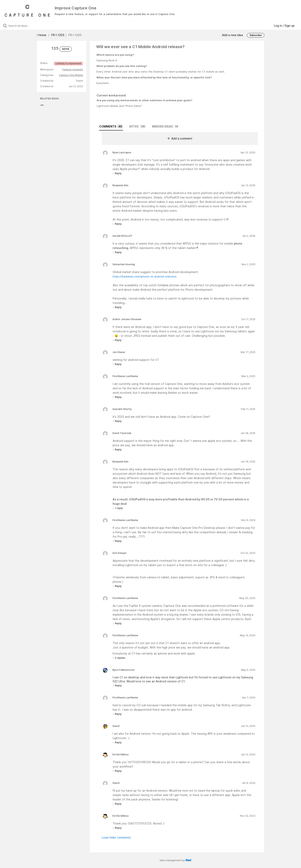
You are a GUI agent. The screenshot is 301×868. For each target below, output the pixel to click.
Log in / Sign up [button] (284, 26)
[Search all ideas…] (35, 26)
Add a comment (180, 138)
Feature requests (73, 69)
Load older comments (116, 837)
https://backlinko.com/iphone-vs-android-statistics (145, 276)
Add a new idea (232, 35)
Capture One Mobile (71, 75)
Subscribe (256, 35)
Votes (138, 126)
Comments (111, 126)
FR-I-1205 (58, 35)
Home (42, 35)
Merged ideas (166, 126)
